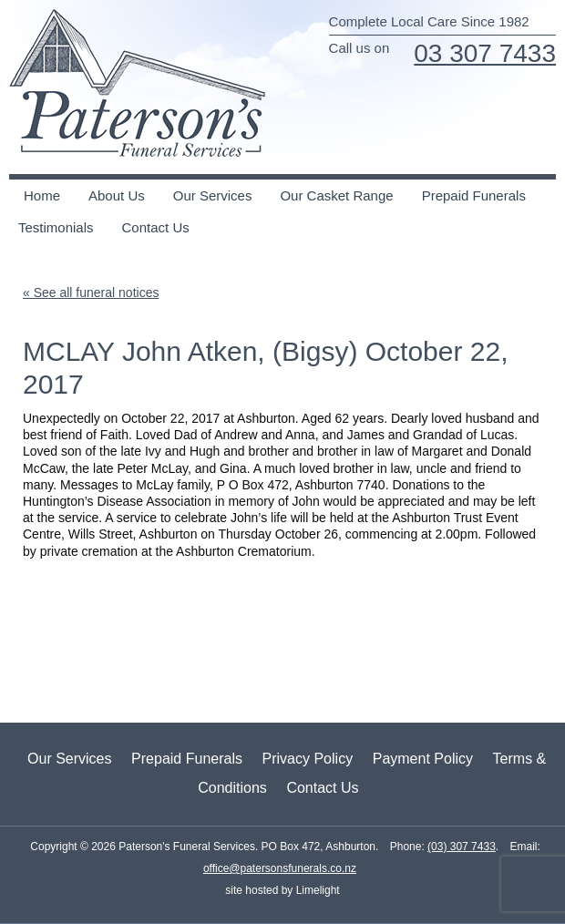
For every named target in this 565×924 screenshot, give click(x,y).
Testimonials (56, 227)
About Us (117, 195)
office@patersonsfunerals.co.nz (280, 868)
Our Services (213, 195)
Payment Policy (423, 759)
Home (42, 195)
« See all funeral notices (91, 293)
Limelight (316, 890)
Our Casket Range (336, 195)
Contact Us (156, 227)
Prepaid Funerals (474, 195)
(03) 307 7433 (462, 847)
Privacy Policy (308, 759)
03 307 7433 (485, 53)
